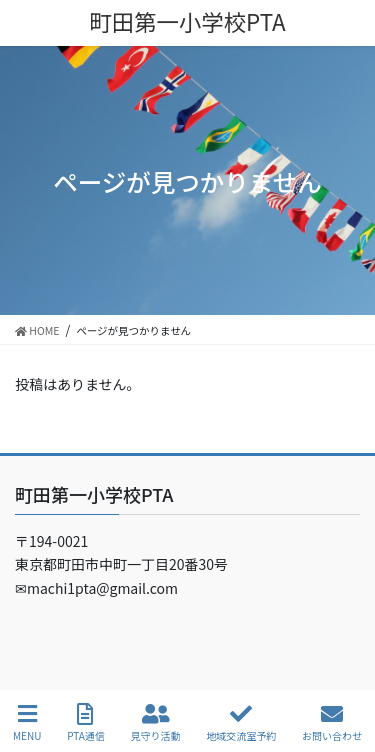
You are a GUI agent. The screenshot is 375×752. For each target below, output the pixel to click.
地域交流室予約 (241, 722)
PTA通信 (86, 722)
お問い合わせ (332, 722)
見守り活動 (156, 722)
